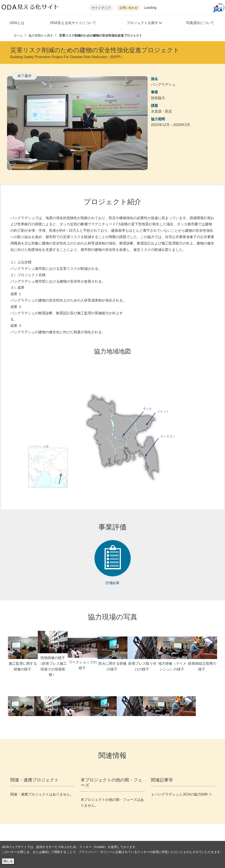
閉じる (8, 861)
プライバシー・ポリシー (96, 852)
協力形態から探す (41, 35)
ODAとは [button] (17, 23)
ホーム (18, 35)
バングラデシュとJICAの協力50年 (183, 794)
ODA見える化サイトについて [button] (73, 23)
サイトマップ (101, 8)
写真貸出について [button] (200, 23)
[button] (144, 23)
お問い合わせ (129, 8)
